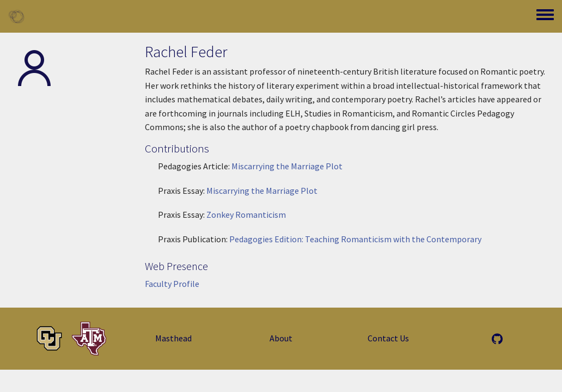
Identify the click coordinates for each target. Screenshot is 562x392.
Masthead (173, 338)
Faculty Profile (172, 284)
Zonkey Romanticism (246, 215)
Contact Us (388, 338)
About (281, 338)
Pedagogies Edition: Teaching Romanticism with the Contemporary (355, 239)
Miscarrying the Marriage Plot (287, 166)
